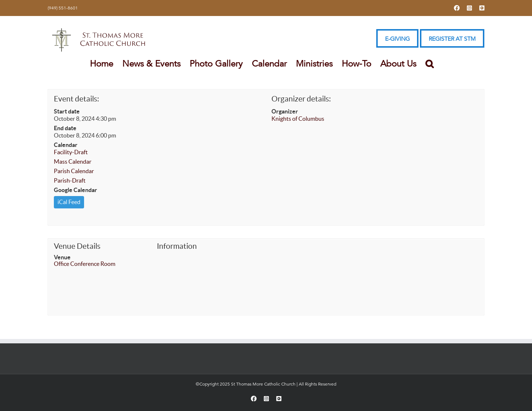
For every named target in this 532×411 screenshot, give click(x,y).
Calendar (66, 145)
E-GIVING (397, 39)
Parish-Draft (70, 180)
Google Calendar (76, 190)
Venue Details (77, 246)
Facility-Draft (71, 152)
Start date (67, 111)
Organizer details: (301, 99)
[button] (429, 64)
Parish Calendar (74, 171)
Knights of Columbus (298, 119)
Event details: (76, 99)
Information (177, 246)
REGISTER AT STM (452, 39)
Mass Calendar (73, 161)
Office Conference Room (85, 264)
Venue (62, 257)
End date (65, 128)
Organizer (285, 111)
